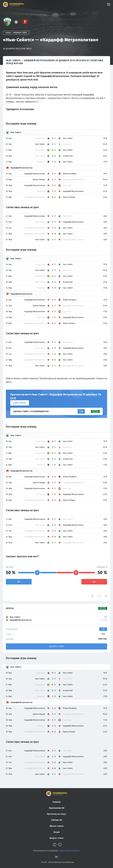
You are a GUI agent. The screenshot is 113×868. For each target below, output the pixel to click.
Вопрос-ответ (57, 838)
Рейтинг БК (57, 820)
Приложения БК (57, 808)
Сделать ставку (56, 646)
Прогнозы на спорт (57, 814)
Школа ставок (57, 826)
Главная (56, 802)
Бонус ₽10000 (20, 403)
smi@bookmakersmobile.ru (69, 851)
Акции (57, 832)
